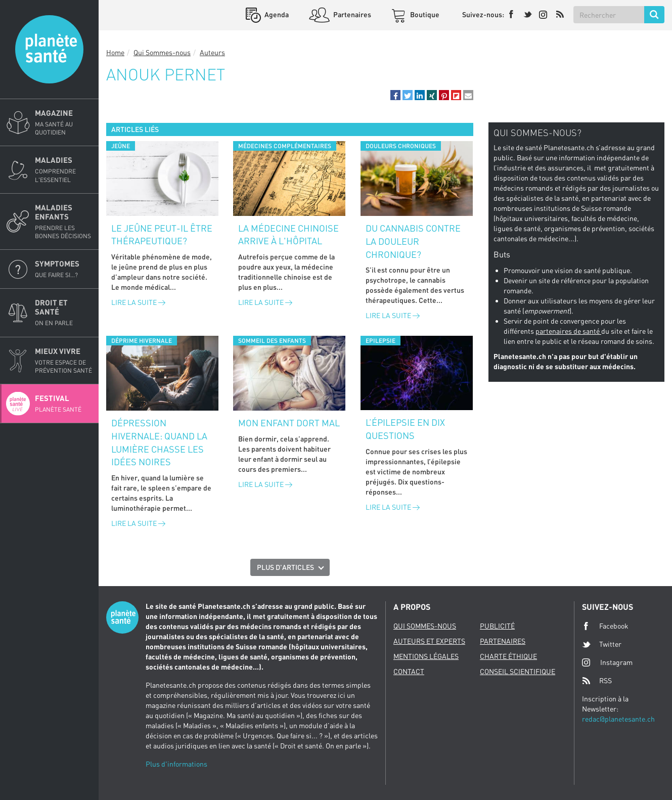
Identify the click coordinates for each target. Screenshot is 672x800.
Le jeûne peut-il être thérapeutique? (162, 235)
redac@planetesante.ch (618, 719)
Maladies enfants (64, 221)
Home (115, 52)
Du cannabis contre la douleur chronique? (413, 241)
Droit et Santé (64, 313)
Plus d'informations (176, 764)
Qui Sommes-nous (162, 52)
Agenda (276, 14)
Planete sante (49, 49)
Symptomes (64, 269)
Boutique (424, 14)
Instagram (607, 662)
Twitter (602, 644)
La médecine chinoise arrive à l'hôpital (288, 235)
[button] (395, 95)
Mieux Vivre (64, 361)
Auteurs (212, 52)
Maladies (64, 169)
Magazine (64, 122)
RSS (597, 681)
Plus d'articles (285, 567)
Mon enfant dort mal (289, 423)
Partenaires (351, 14)
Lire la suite (138, 302)
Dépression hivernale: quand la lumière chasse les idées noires (159, 442)
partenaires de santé (568, 331)
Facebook (605, 626)
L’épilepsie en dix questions (405, 429)
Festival (64, 404)
